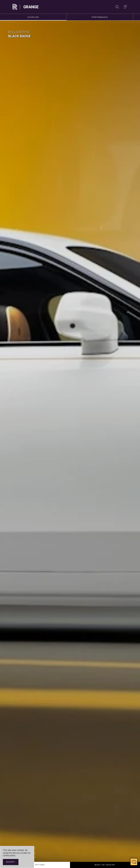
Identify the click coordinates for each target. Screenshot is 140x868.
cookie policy (9, 855)
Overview (33, 17)
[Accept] (11, 862)
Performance (100, 17)
